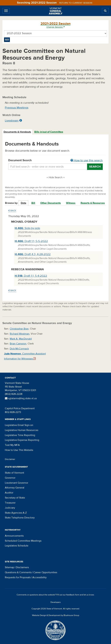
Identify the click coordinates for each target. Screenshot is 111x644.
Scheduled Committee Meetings (23, 541)
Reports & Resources (93, 203)
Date (23, 203)
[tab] (17, 132)
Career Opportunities (45, 572)
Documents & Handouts (17, 132)
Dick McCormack (19, 349)
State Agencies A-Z (16, 513)
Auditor (9, 493)
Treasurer (10, 503)
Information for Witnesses (20, 359)
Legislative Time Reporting (20, 435)
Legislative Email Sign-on (19, 425)
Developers (56, 602)
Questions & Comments (18, 572)
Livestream (12, 121)
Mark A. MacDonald (21, 339)
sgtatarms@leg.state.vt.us (21, 398)
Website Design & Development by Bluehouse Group (56, 615)
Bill (33, 203)
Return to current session (76, 3)
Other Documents (51, 203)
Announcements (14, 536)
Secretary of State (15, 498)
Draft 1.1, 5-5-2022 (31, 241)
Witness (71, 203)
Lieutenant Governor (17, 483)
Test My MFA (12, 445)
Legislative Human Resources (22, 430)
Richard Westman (20, 334)
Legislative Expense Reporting (22, 440)
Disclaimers (22, 567)
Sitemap (9, 567)
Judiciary (10, 508)
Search (95, 167)
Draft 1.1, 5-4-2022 (31, 276)
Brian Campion (18, 344)
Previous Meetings (17, 108)
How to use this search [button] (87, 160)
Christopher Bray (19, 329)
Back (12, 211)
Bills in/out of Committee (49, 132)
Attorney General (15, 488)
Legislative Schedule (17, 546)
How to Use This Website (19, 450)
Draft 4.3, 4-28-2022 (33, 254)
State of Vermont (14, 473)
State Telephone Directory (20, 518)
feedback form (73, 595)
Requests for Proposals (18, 577)
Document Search (55, 161)
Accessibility (39, 577)
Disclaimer (10, 459)
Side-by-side (27, 228)
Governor (10, 478)
